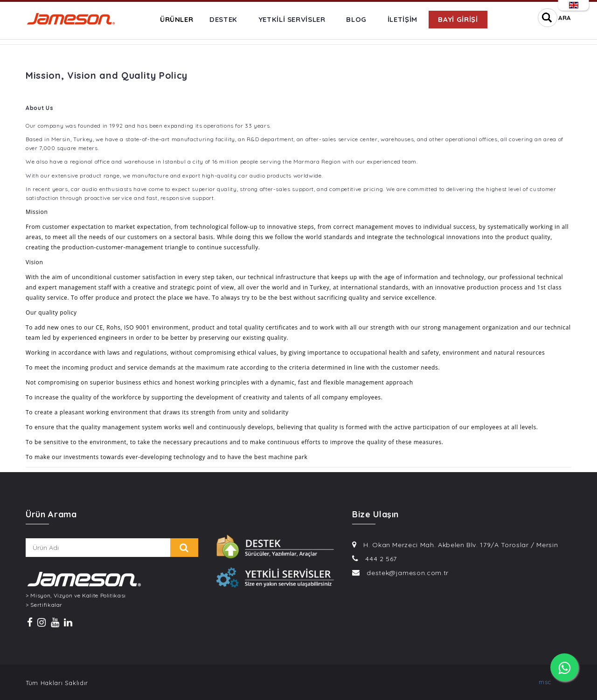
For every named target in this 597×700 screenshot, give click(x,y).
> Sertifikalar (44, 605)
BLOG (356, 19)
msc (545, 682)
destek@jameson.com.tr (408, 573)
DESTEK (223, 19)
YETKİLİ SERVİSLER (292, 19)
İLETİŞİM (403, 19)
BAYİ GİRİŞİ (458, 19)
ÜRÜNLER (177, 19)
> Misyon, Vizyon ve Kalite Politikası (76, 596)
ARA (565, 18)
